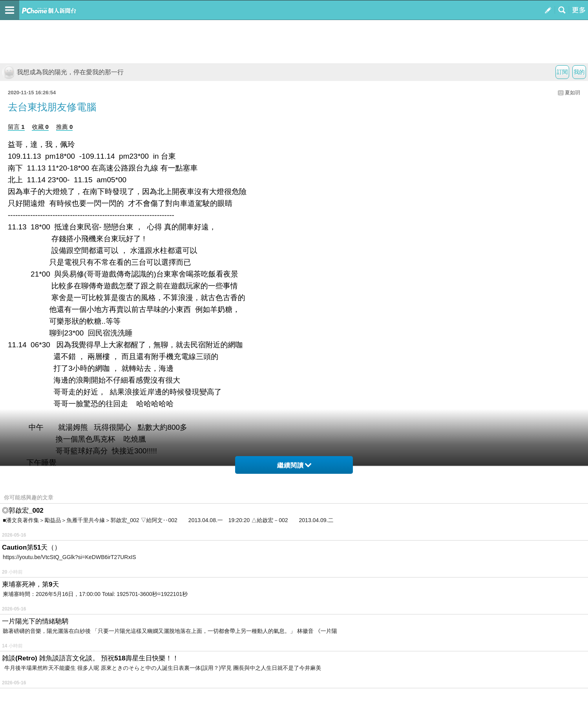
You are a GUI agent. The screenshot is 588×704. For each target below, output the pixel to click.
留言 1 (16, 127)
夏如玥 (572, 93)
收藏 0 (40, 127)
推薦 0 (65, 127)
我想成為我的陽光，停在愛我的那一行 (63, 72)
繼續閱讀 (294, 465)
